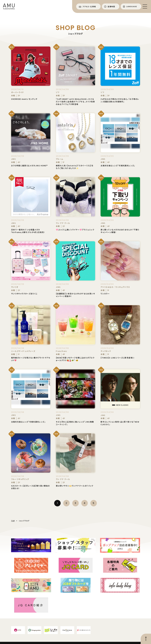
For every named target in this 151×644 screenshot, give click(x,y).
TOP (13, 521)
